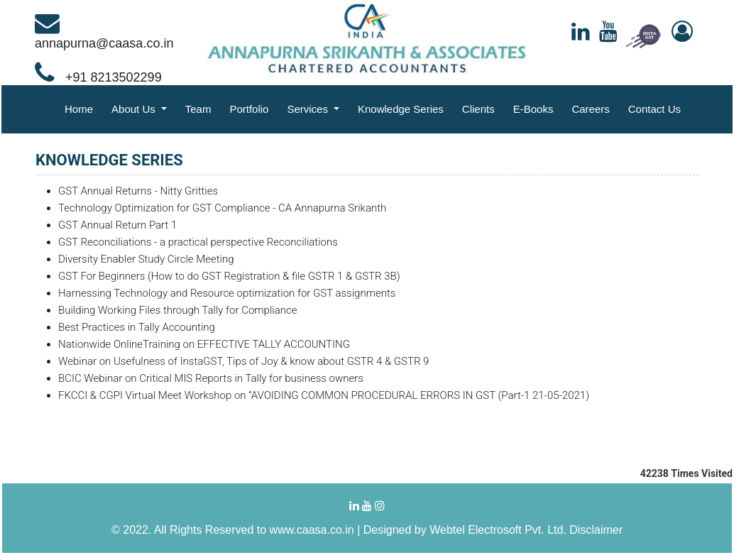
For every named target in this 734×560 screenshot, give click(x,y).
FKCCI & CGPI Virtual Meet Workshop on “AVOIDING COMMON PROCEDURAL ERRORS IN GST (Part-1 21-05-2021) (324, 395)
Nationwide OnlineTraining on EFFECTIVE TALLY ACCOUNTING (204, 344)
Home (79, 109)
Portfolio (249, 109)
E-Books (533, 109)
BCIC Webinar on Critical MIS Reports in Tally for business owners (211, 378)
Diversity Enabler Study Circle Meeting (146, 259)
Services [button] (309, 109)
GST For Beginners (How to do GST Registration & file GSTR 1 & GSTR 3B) (229, 276)
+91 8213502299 (98, 77)
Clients (478, 109)
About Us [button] (135, 109)
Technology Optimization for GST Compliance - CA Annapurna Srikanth (222, 208)
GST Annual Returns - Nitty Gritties (138, 191)
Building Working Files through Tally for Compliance (177, 310)
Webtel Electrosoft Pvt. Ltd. (498, 530)
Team (198, 109)
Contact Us (654, 109)
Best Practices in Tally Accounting (137, 327)
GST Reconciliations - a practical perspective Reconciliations (198, 242)
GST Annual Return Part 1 (117, 225)
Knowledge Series (401, 109)
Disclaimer (596, 530)
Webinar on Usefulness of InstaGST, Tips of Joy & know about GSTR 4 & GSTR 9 (243, 361)
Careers (590, 109)
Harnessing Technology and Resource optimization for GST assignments (227, 293)
